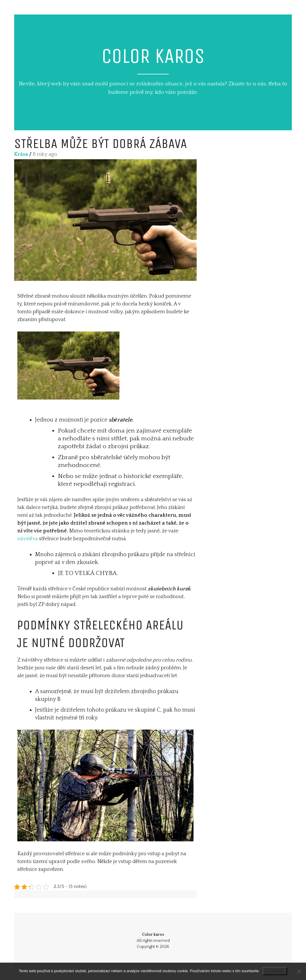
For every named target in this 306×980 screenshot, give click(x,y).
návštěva (28, 539)
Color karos (153, 56)
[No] (299, 971)
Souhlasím (275, 971)
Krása (21, 154)
